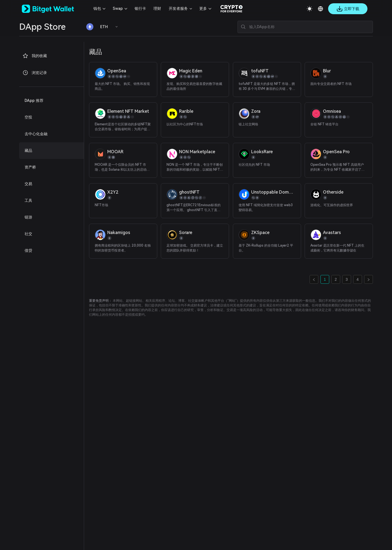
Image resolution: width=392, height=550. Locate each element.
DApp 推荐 (34, 100)
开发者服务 (178, 8)
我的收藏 (35, 56)
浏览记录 (35, 73)
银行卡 (140, 8)
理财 (157, 8)
